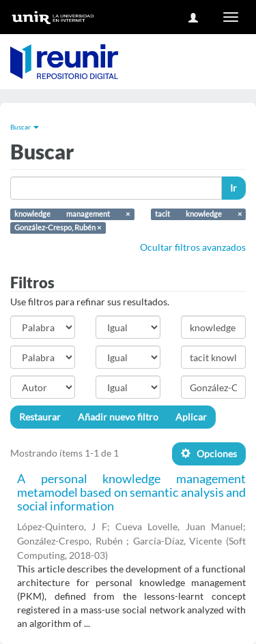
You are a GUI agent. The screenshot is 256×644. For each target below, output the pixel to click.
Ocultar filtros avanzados (193, 247)
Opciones (209, 454)
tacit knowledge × (198, 214)
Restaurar (40, 417)
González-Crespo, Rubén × (58, 228)
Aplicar (191, 417)
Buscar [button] (25, 127)
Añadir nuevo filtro (118, 417)
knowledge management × (72, 214)
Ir (233, 188)
